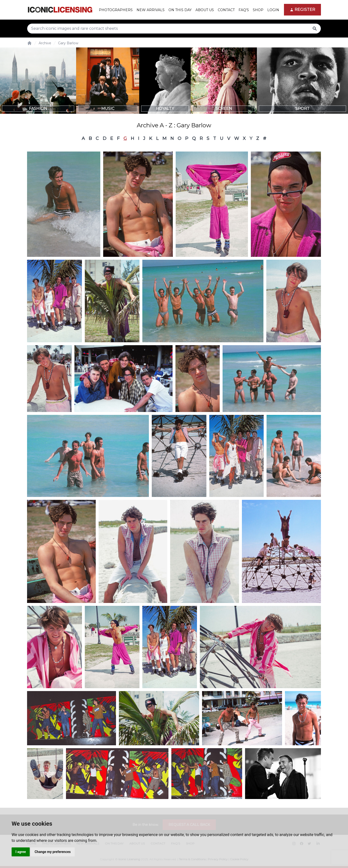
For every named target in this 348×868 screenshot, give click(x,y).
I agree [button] (21, 852)
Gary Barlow (68, 43)
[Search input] (174, 29)
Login (273, 10)
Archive (45, 43)
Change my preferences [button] (53, 852)
